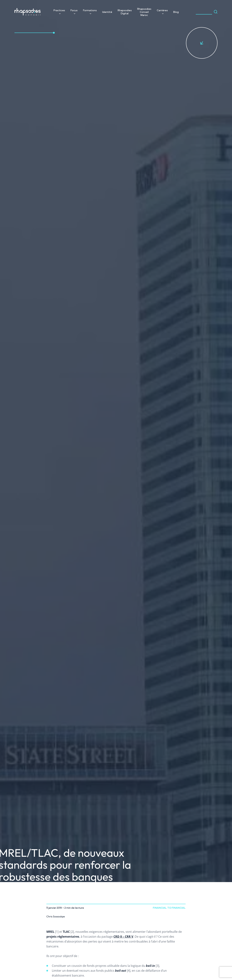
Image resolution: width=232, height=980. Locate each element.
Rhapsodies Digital (125, 12)
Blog (176, 12)
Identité (107, 12)
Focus (74, 10)
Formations (90, 10)
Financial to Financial (169, 908)
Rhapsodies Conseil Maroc (144, 12)
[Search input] (204, 12)
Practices (59, 10)
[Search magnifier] (216, 12)
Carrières (162, 10)
